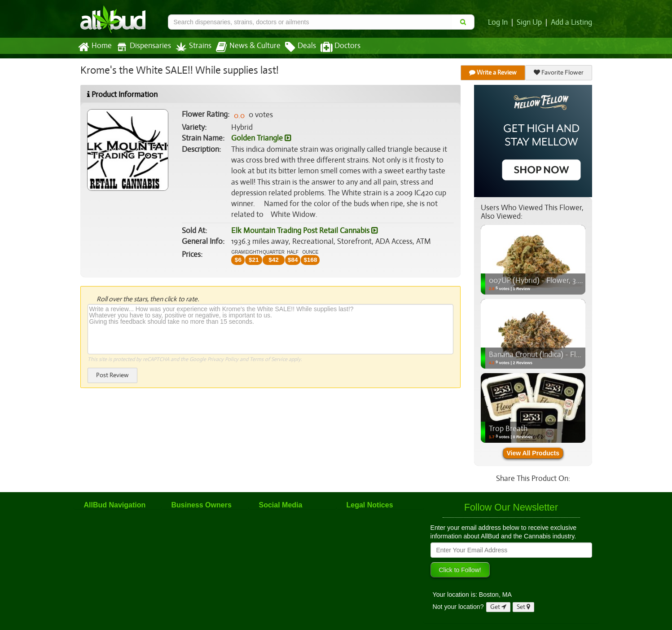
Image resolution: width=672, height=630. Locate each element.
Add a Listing (572, 22)
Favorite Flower (558, 73)
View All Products (533, 453)
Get (498, 607)
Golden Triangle (261, 138)
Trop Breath (508, 429)
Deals (294, 47)
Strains (190, 47)
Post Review (112, 375)
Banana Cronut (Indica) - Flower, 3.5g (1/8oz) (560, 355)
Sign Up (530, 22)
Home (94, 47)
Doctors (333, 47)
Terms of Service (268, 359)
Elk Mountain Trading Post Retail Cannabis (303, 231)
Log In (500, 22)
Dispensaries (141, 47)
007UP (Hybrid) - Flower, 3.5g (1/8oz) (549, 281)
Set (524, 607)
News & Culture (243, 47)
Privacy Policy (222, 359)
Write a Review (493, 73)
